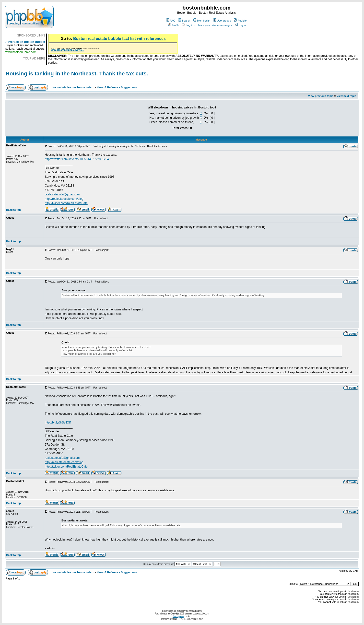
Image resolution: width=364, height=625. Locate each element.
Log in (240, 25)
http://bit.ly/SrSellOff (58, 423)
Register (241, 21)
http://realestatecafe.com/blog (64, 199)
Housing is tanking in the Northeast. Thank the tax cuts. (77, 74)
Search (184, 21)
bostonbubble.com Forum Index (72, 87)
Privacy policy (178, 616)
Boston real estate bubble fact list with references (119, 39)
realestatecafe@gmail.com (62, 194)
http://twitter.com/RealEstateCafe (66, 203)
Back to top (13, 210)
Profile (174, 25)
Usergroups (222, 21)
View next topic (346, 96)
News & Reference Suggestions (117, 87)
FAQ (171, 21)
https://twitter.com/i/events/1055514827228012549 (78, 159)
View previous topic (321, 96)
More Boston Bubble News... (67, 50)
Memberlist (202, 21)
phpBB (175, 619)
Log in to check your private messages (207, 25)
